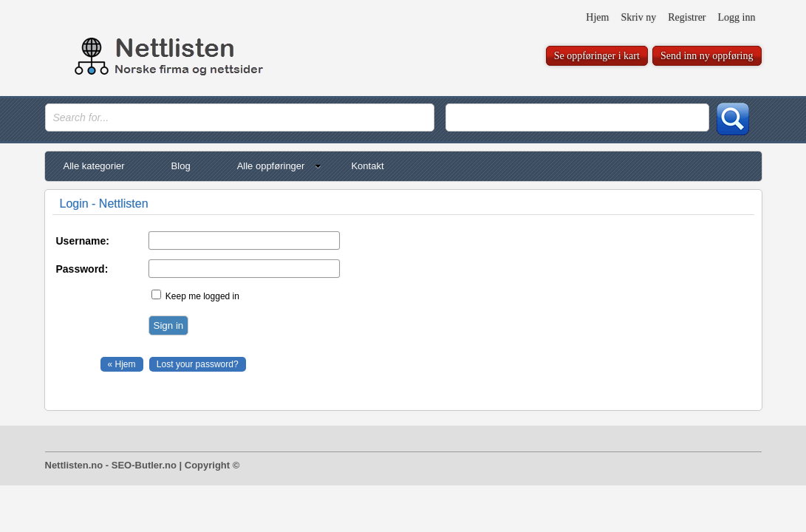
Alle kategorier (94, 166)
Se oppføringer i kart (597, 56)
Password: (82, 269)
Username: (83, 241)
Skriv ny (638, 17)
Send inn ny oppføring (707, 56)
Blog (181, 166)
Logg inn (737, 17)
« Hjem (122, 364)
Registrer (687, 17)
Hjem (597, 17)
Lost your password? (198, 364)
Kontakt (367, 166)
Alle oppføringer (280, 166)
